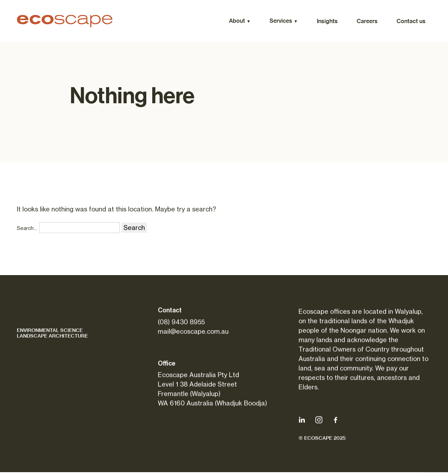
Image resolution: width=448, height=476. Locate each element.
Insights (327, 21)
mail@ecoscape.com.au (193, 333)
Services (281, 21)
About (237, 21)
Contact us (411, 21)
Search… (27, 228)
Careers (367, 21)
